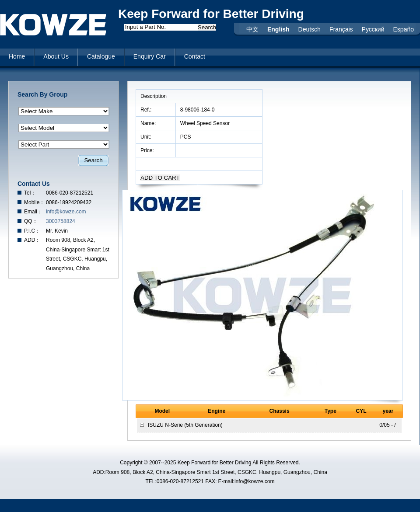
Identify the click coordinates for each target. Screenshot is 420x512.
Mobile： (34, 202)
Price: (148, 150)
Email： (33, 212)
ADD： (32, 240)
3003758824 (61, 221)
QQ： (31, 221)
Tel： (30, 193)
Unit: (147, 137)
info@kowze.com (66, 212)
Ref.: (147, 110)
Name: (149, 123)
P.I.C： (32, 231)
